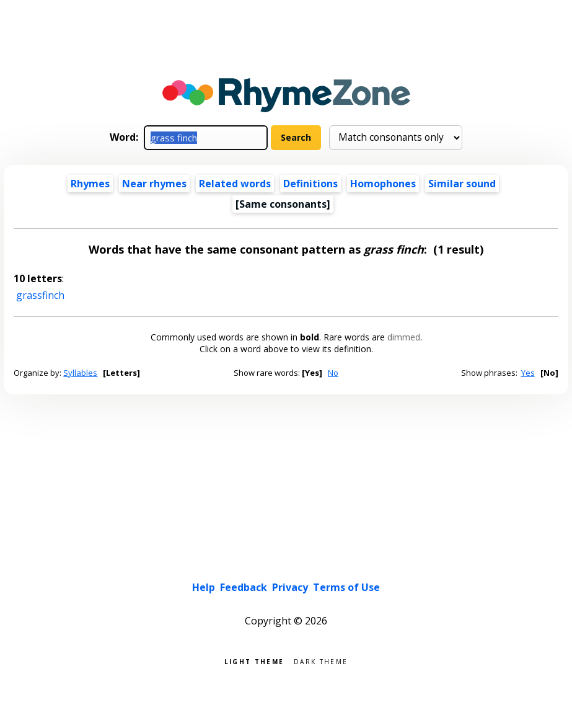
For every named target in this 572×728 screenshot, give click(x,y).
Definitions (310, 184)
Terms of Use (346, 587)
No (333, 373)
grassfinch (40, 295)
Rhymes (90, 184)
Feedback (244, 587)
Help (204, 587)
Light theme (254, 661)
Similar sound (462, 184)
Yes (528, 373)
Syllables (80, 373)
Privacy (290, 587)
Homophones (383, 184)
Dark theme (321, 661)
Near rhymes (154, 184)
